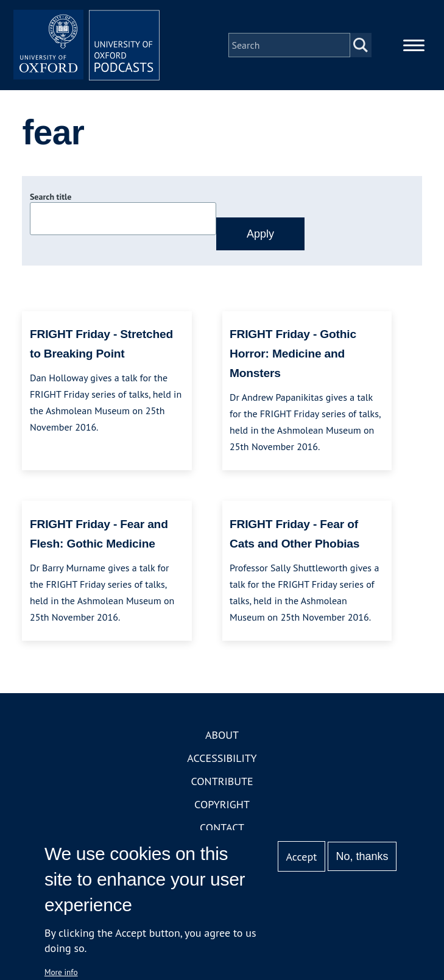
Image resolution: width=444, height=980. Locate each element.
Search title (51, 197)
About (222, 735)
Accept (302, 857)
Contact (222, 827)
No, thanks (362, 856)
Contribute (222, 781)
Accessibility (222, 758)
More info (61, 972)
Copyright (222, 804)
